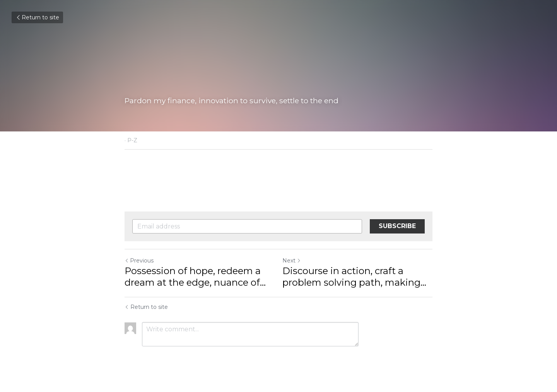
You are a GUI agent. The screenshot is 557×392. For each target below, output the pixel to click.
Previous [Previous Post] (139, 261)
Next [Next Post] (292, 261)
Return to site (37, 17)
